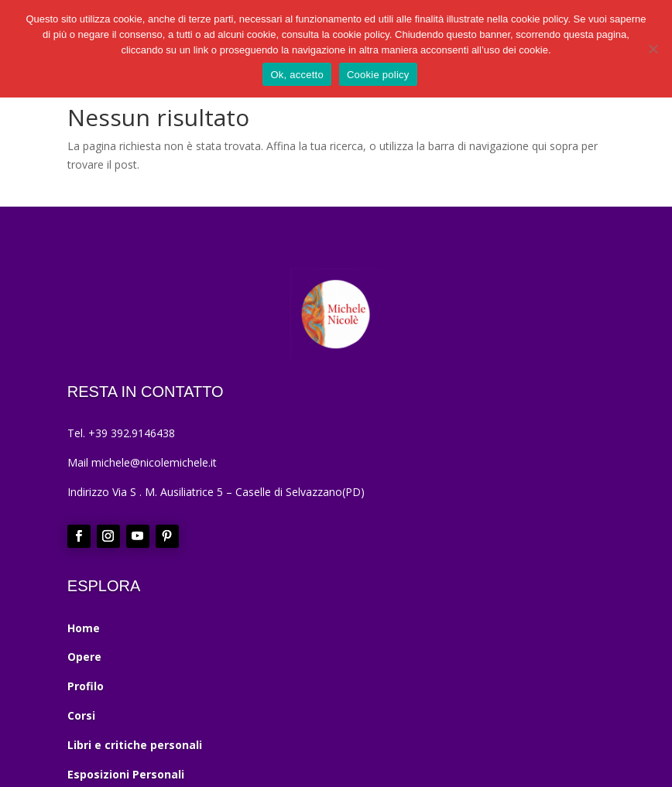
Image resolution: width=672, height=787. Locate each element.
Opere (84, 657)
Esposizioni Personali (126, 774)
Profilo (86, 686)
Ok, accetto (297, 75)
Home (84, 628)
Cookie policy (378, 75)
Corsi (81, 715)
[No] (653, 49)
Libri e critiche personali (135, 745)
